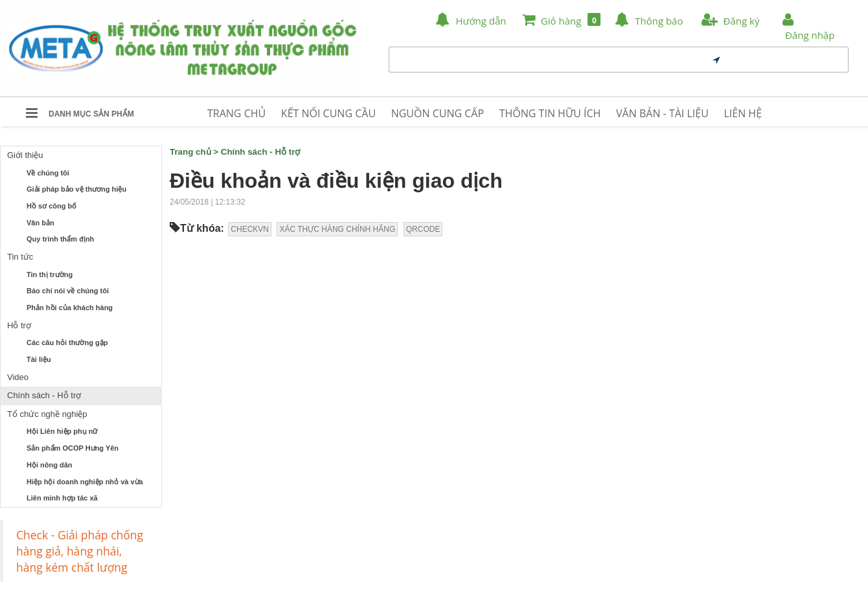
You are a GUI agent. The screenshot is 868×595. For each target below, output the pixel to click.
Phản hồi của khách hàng (70, 308)
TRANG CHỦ (236, 113)
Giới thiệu (25, 155)
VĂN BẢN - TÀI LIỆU (662, 113)
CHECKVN (250, 229)
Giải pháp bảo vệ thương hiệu (76, 189)
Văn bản (40, 223)
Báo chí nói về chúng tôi (68, 291)
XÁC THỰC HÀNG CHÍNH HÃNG (337, 229)
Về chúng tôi (48, 173)
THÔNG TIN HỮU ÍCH (550, 113)
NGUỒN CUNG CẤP (438, 113)
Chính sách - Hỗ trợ (44, 395)
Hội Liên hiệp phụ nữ (62, 431)
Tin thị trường (50, 275)
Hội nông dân (50, 465)
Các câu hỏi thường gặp (67, 342)
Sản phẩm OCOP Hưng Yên (73, 448)
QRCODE (423, 229)
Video (18, 377)
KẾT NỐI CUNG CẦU (328, 113)
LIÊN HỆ (743, 113)
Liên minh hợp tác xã (62, 498)
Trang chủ (190, 152)
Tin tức (20, 257)
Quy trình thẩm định (60, 239)
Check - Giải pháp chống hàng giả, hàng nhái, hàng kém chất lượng (80, 551)
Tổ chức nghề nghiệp (47, 414)
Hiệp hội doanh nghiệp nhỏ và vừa (85, 482)
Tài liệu (39, 359)
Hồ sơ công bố (51, 206)
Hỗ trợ (19, 325)
